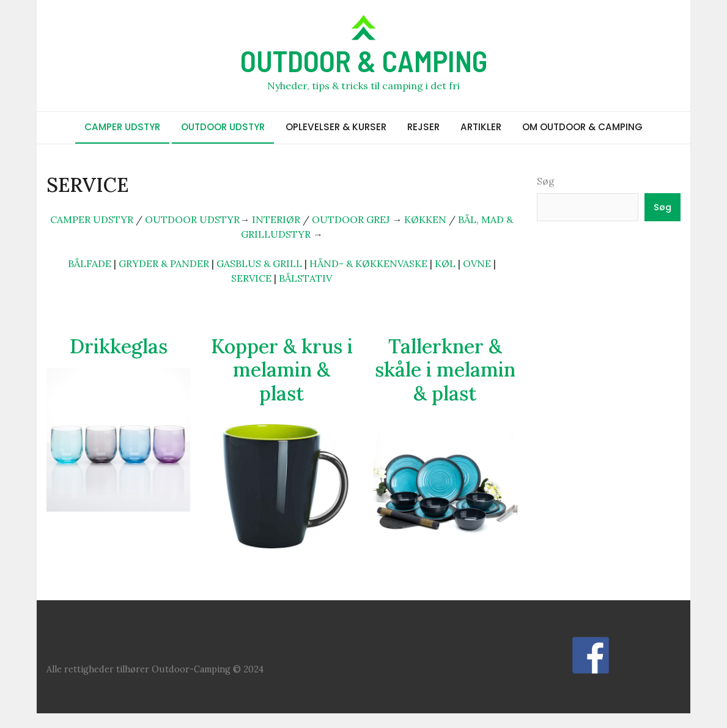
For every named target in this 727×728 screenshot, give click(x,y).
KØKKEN (425, 219)
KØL (445, 263)
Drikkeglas (119, 346)
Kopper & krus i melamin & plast (282, 370)
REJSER (423, 127)
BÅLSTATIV (305, 278)
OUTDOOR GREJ (351, 219)
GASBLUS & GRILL (259, 263)
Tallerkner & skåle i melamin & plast (445, 370)
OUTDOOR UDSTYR (223, 127)
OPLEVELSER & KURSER (336, 127)
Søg (546, 181)
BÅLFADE (90, 263)
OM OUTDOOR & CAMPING (582, 127)
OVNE (477, 263)
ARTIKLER (481, 127)
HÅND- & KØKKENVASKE (368, 263)
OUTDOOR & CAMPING (364, 61)
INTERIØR (276, 219)
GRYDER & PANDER (164, 263)
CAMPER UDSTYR (122, 127)
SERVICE (251, 278)
